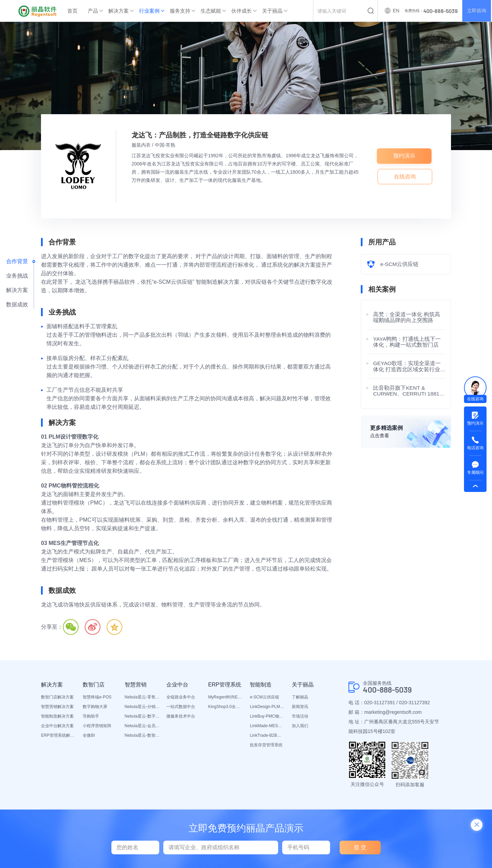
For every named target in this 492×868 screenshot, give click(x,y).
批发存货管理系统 (266, 745)
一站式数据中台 (181, 707)
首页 (72, 11)
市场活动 (300, 716)
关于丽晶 (272, 11)
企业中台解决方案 (57, 726)
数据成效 (17, 304)
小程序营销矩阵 (97, 726)
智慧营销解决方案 (57, 707)
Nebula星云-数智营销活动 (142, 735)
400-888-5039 (389, 690)
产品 (93, 11)
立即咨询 (476, 11)
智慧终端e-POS (97, 697)
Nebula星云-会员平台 (142, 726)
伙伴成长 (242, 11)
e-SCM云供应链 (264, 697)
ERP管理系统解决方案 (58, 735)
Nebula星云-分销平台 (142, 707)
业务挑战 (17, 276)
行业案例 (149, 11)
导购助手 (91, 716)
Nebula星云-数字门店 (142, 716)
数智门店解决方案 (57, 697)
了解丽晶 (300, 697)
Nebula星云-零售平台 (142, 697)
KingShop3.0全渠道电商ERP (225, 707)
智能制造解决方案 (57, 716)
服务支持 (180, 11)
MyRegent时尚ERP (225, 697)
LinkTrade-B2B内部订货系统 (267, 735)
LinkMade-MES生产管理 (267, 726)
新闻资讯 (300, 707)
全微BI (89, 735)
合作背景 (17, 261)
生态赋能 (211, 11)
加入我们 (300, 726)
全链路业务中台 (181, 697)
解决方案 (119, 11)
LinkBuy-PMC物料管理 (267, 716)
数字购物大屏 (95, 707)
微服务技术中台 (181, 716)
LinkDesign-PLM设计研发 (267, 707)
